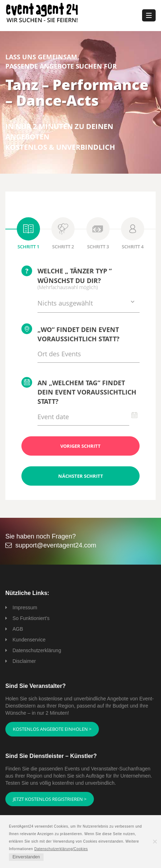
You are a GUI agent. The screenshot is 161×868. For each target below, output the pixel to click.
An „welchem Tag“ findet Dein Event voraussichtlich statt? (79, 391)
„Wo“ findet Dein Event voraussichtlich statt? (71, 333)
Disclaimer (24, 661)
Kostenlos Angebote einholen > (52, 729)
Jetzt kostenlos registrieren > (50, 799)
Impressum (25, 607)
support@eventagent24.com (56, 545)
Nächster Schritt (81, 476)
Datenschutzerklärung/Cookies (61, 849)
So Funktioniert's (31, 618)
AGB (18, 629)
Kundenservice (29, 640)
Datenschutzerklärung (37, 650)
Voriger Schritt (80, 446)
